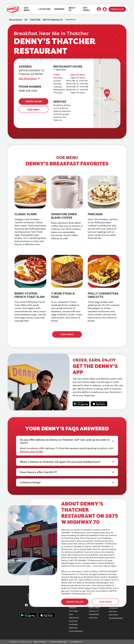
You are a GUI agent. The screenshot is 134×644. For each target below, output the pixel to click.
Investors (93, 618)
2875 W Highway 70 (53, 20)
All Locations (16, 20)
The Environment (116, 618)
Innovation (74, 618)
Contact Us (94, 611)
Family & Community (113, 607)
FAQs (71, 614)
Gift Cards (73, 611)
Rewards (73, 608)
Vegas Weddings (76, 631)
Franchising (94, 614)
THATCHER (35, 20)
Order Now (117, 9)
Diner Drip (73, 628)
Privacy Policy (40, 642)
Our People (113, 615)
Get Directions (28, 78)
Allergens (73, 624)
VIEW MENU (33, 110)
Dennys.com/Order (32, 451)
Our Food (113, 611)
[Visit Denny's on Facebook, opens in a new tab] (27, 605)
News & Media (94, 608)
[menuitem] (29, 9)
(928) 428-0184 (28, 91)
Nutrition (73, 621)
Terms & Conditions (59, 642)
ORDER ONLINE (34, 102)
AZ (26, 20)
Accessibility (76, 642)
